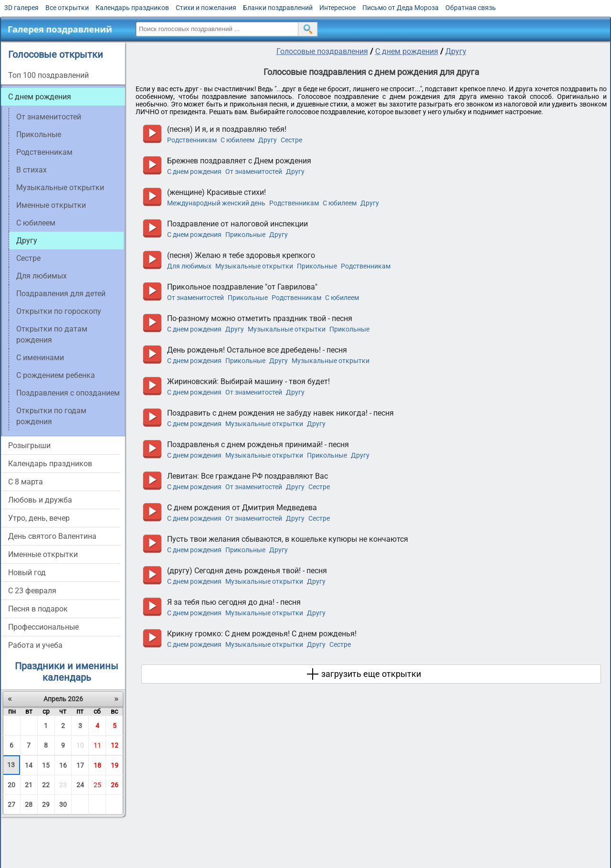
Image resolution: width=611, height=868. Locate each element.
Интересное (337, 8)
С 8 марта (26, 482)
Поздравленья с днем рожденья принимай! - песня (258, 445)
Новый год (27, 573)
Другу (456, 51)
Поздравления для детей (61, 294)
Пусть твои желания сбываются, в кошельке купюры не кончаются (288, 539)
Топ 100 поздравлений (48, 75)
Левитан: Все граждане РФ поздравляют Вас (248, 476)
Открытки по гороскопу (59, 311)
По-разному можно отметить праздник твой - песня (260, 318)
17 (80, 765)
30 (63, 804)
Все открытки (67, 8)
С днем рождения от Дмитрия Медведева (242, 508)
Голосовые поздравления (322, 51)
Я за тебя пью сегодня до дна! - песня (234, 602)
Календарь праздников (132, 8)
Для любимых (42, 276)
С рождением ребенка (56, 375)
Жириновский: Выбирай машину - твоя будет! (248, 381)
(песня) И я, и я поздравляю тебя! (227, 129)
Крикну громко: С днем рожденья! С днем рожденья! (262, 634)
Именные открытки (51, 205)
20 (11, 785)
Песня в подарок (38, 609)
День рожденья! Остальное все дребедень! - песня (257, 350)
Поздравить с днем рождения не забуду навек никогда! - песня (280, 413)
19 (115, 765)
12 (115, 745)
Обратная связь (471, 8)
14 (29, 765)
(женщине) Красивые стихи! (216, 192)
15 (46, 765)
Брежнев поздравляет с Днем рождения (239, 161)
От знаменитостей (49, 117)
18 (97, 765)
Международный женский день (216, 203)
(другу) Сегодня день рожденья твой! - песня (247, 571)
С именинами (40, 358)
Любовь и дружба (40, 500)
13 (11, 765)
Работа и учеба (35, 645)
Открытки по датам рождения (52, 334)
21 (29, 785)
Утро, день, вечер (39, 518)
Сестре (28, 258)
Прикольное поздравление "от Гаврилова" (242, 287)
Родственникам (44, 152)
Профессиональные (43, 627)
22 (46, 785)
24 (80, 785)
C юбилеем (36, 223)
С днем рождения (40, 97)
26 (115, 785)
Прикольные (39, 134)
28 (29, 804)
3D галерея (21, 8)
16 (63, 765)
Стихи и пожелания (206, 8)
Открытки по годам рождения (51, 416)
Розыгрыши (29, 445)
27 (11, 804)
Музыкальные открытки (60, 188)
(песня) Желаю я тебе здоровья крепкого (241, 255)
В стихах (32, 170)
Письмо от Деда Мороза (400, 8)
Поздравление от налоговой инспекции (237, 224)
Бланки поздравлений (278, 8)
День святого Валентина (52, 536)
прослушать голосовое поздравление (152, 134)
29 (46, 804)
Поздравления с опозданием (68, 393)
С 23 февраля (32, 591)
